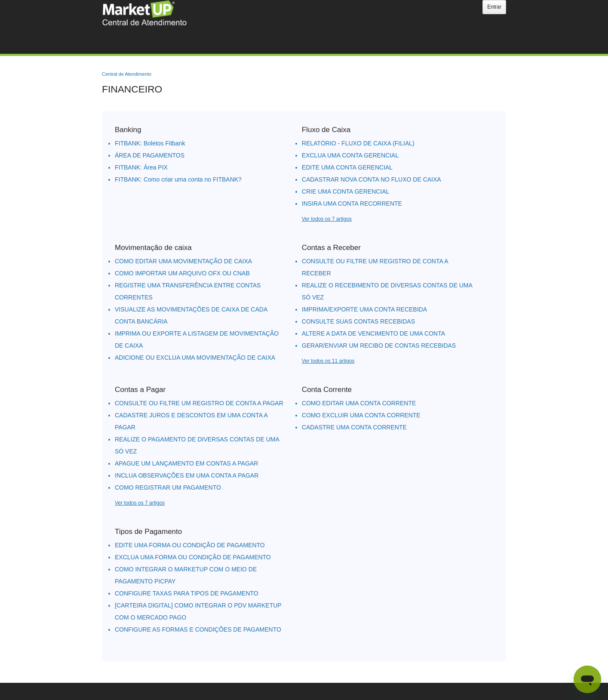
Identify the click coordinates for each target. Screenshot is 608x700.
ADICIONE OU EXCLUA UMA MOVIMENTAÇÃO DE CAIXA (195, 358)
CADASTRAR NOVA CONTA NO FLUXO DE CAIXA (372, 179)
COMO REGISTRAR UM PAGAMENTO (168, 487)
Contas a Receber (331, 248)
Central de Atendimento (127, 74)
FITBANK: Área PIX (141, 167)
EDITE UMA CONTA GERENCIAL (347, 167)
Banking (128, 130)
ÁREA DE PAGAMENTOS (150, 155)
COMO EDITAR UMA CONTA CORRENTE (359, 403)
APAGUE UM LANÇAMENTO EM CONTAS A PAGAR (186, 463)
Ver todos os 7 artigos (327, 219)
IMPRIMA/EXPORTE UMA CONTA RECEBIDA (364, 309)
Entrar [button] (494, 7)
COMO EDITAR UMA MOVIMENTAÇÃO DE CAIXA (183, 261)
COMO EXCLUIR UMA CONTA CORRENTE (361, 415)
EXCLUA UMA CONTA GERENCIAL (350, 155)
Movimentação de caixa (153, 248)
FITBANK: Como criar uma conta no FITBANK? (178, 179)
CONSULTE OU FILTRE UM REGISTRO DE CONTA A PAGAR (199, 403)
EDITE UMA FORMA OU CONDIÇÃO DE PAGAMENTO (190, 545)
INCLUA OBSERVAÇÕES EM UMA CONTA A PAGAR (187, 475)
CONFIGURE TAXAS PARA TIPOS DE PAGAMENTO (187, 593)
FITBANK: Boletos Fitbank (150, 143)
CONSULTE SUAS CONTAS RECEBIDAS (358, 321)
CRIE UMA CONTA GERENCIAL (346, 191)
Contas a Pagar (140, 390)
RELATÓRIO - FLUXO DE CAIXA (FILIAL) (358, 143)
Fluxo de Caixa (326, 130)
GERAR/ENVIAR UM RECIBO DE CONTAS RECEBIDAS (379, 345)
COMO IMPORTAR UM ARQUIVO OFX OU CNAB (182, 273)
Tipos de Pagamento (148, 532)
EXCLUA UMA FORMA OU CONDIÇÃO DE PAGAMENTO (193, 557)
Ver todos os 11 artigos (328, 361)
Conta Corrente (327, 390)
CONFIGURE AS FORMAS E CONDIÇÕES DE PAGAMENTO (198, 629)
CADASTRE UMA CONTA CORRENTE (354, 427)
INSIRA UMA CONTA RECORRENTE (352, 204)
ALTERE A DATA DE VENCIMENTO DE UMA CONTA (373, 333)
